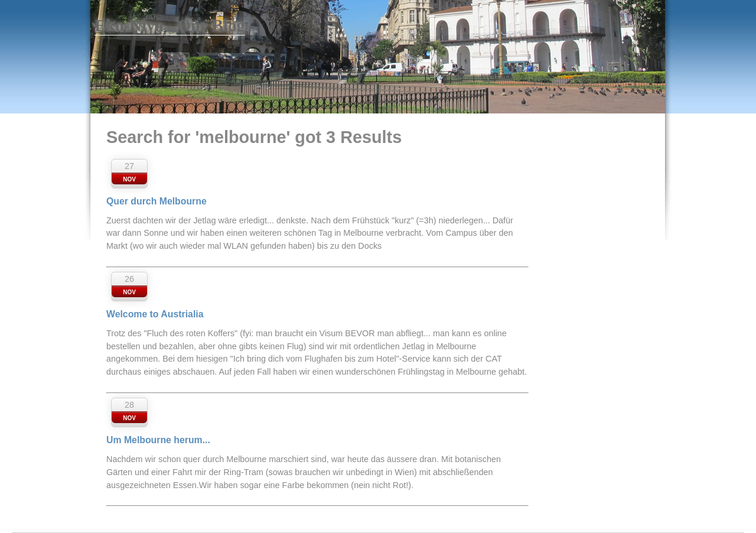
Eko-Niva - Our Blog (170, 25)
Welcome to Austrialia (155, 314)
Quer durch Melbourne (157, 201)
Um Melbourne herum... (158, 440)
